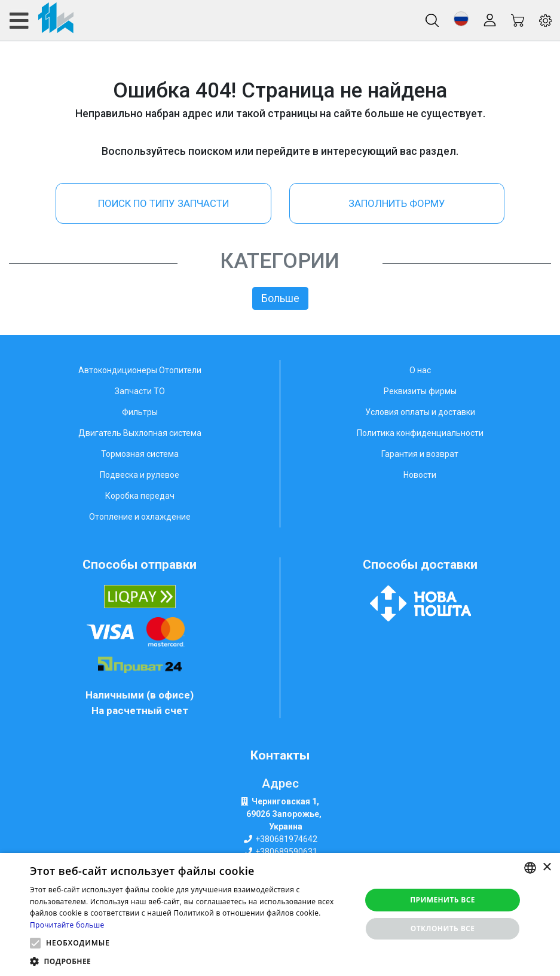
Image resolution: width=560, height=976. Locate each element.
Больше (280, 298)
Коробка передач (140, 496)
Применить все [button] (443, 900)
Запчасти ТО (140, 391)
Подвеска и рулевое (140, 475)
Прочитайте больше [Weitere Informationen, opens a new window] (67, 925)
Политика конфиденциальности (420, 433)
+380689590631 (286, 852)
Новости (420, 475)
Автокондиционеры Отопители (140, 370)
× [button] (547, 867)
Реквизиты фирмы (420, 391)
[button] (461, 19)
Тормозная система (140, 454)
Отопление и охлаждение (140, 517)
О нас (420, 370)
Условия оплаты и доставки (420, 412)
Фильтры (140, 412)
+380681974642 (286, 839)
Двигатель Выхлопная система (140, 433)
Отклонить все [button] (443, 928)
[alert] (280, 914)
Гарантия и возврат (420, 454)
